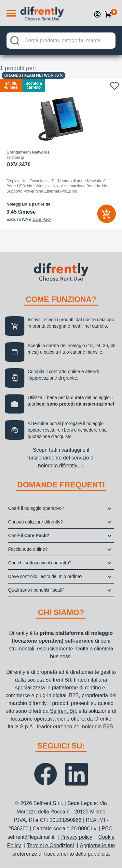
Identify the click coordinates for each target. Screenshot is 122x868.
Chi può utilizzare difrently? (35, 522)
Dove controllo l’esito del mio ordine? (45, 576)
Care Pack (42, 220)
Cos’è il (29, 535)
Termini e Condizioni (50, 845)
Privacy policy (76, 837)
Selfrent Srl (58, 680)
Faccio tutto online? (28, 549)
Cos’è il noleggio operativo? (36, 508)
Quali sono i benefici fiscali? (36, 590)
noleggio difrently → (61, 465)
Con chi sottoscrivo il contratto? (40, 563)
